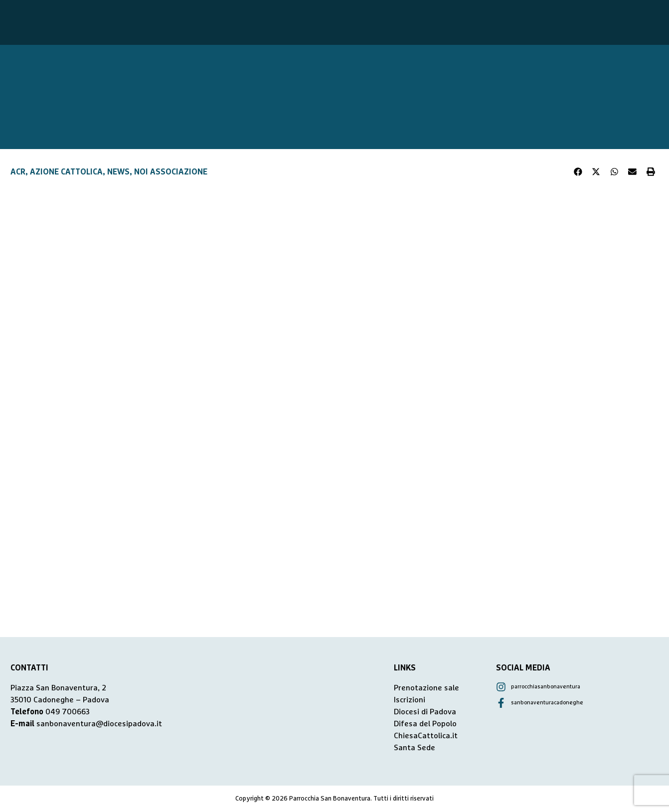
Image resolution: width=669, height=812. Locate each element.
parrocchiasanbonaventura (546, 687)
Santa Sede (415, 748)
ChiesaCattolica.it (426, 736)
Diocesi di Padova (425, 712)
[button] (578, 172)
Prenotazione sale (426, 688)
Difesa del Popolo (425, 724)
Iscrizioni (410, 700)
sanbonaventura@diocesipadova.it (99, 724)
